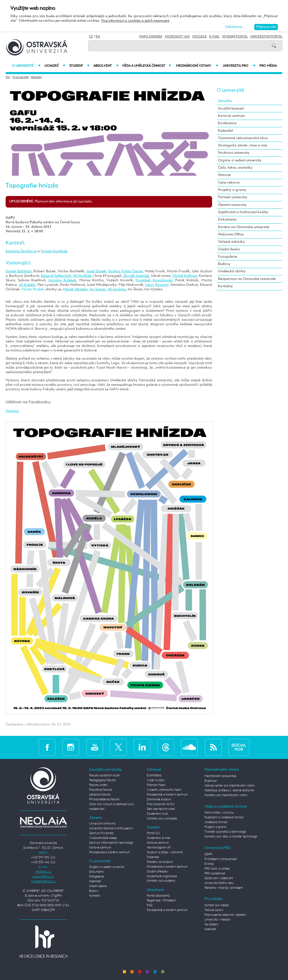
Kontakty (225, 286)
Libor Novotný (157, 285)
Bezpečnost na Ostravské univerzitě (247, 279)
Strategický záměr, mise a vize (243, 145)
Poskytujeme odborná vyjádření (225, 915)
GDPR (208, 854)
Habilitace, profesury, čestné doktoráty (229, 790)
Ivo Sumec (98, 289)
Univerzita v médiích (218, 920)
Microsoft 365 (177, 37)
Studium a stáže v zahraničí (165, 852)
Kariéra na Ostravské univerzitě (244, 227)
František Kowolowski (154, 280)
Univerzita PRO (239, 66)
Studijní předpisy (157, 872)
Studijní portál (235, 37)
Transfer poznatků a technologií (225, 832)
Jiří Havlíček (82, 276)
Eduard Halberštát (56, 276)
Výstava (12, 411)
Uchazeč (55, 66)
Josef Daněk (96, 271)
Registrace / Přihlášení (161, 901)
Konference (227, 123)
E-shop (209, 864)
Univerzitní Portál (266, 37)
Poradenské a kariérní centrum (110, 852)
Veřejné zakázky (231, 242)
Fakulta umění (98, 785)
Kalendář (226, 131)
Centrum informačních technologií (111, 843)
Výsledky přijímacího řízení (164, 790)
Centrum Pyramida (101, 833)
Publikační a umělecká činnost (224, 818)
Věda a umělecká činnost (147, 66)
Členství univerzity (232, 205)
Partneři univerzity (233, 197)
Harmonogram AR (159, 848)
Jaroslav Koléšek (62, 280)
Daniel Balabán (18, 271)
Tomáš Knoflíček (54, 251)
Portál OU (153, 833)
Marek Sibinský (76, 289)
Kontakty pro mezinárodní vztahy (226, 795)
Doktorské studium (159, 799)
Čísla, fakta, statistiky (235, 168)
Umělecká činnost (216, 822)
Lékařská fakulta (100, 795)
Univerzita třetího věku (219, 883)
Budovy (224, 264)
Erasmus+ (211, 781)
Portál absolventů (158, 896)
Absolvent (106, 66)
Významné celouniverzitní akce (243, 138)
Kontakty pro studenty (161, 881)
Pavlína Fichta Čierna (126, 271)
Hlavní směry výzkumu (219, 813)
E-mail (214, 37)
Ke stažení (211, 925)
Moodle (200, 37)
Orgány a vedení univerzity (240, 160)
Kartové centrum (231, 116)
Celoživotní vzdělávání (219, 878)
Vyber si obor (156, 780)
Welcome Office (231, 234)
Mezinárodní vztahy (197, 66)
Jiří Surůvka (117, 289)
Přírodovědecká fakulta (104, 799)
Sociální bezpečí (231, 109)
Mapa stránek (151, 37)
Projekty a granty (232, 190)
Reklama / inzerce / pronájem (224, 888)
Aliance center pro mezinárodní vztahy (230, 786)
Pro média (268, 66)
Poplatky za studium (160, 862)
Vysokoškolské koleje (103, 838)
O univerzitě (26, 66)
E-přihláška (154, 776)
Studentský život (157, 814)
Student (79, 66)
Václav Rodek (33, 289)
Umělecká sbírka (232, 271)
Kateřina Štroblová (21, 251)
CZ (91, 37)
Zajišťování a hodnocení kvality (243, 212)
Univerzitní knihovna (102, 824)
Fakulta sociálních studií (104, 776)
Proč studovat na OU (161, 804)
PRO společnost (215, 874)
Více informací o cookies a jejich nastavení (135, 21)
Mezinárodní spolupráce (220, 776)
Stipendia (153, 857)
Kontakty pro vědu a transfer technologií (231, 837)
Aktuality (36, 77)
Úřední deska (229, 249)
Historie (224, 175)
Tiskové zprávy (214, 910)
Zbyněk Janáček (136, 276)
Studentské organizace (162, 876)
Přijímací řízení (156, 785)
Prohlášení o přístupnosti (221, 859)
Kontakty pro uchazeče (162, 819)
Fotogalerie (228, 257)
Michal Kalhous (185, 276)
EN (98, 37)
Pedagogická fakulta (102, 780)
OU (8, 77)
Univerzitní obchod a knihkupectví (111, 828)
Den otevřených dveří (161, 809)
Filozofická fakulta (101, 790)
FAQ (150, 905)
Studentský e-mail (158, 838)
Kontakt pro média (217, 905)
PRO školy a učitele (217, 869)
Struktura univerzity (234, 153)
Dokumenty (227, 220)
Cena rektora (229, 183)
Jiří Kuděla (27, 285)
